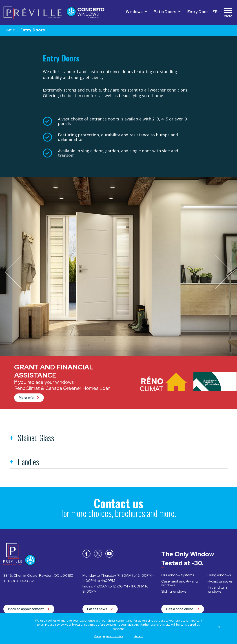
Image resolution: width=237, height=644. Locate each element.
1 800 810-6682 (21, 581)
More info (29, 398)
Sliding (174, 591)
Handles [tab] (24, 462)
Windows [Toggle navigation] (136, 12)
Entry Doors (32, 30)
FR (215, 12)
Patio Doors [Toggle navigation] (167, 12)
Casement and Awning (179, 583)
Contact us (119, 503)
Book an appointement (29, 609)
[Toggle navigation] (228, 13)
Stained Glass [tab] (32, 438)
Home (9, 30)
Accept (139, 636)
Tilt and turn (217, 589)
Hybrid (220, 581)
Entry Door (198, 12)
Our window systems (178, 575)
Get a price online (183, 609)
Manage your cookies (108, 636)
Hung (219, 575)
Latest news (100, 609)
